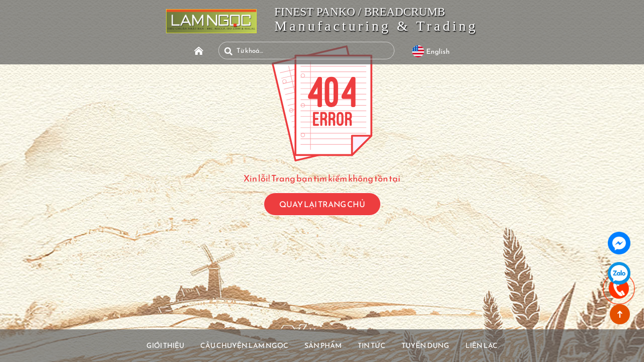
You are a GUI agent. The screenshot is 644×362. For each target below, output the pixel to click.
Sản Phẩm (323, 345)
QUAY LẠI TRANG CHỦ (322, 204)
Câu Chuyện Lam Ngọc (231, 345)
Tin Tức (381, 345)
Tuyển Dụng (444, 345)
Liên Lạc (509, 345)
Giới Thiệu (139, 345)
